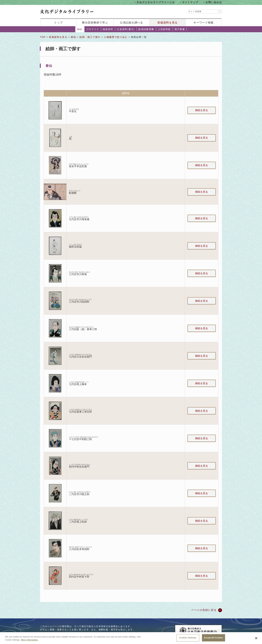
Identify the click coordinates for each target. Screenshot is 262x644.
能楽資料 (108, 29)
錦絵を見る (202, 110)
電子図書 (180, 29)
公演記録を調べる (131, 22)
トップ (58, 22)
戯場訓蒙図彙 (146, 29)
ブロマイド (93, 29)
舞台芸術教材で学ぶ (95, 22)
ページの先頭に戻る (204, 610)
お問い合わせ (214, 2)
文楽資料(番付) (126, 29)
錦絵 (80, 29)
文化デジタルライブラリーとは (156, 2)
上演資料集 (164, 29)
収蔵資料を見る (167, 22)
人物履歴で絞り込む (116, 37)
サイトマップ (190, 2)
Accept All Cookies (214, 639)
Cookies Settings (188, 639)
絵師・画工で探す (90, 37)
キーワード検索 (204, 22)
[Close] (256, 639)
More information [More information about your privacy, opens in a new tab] (30, 641)
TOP (43, 37)
